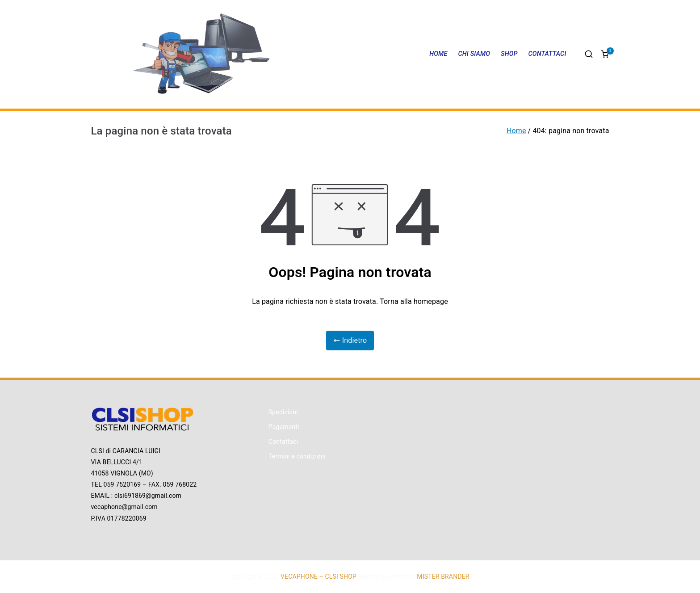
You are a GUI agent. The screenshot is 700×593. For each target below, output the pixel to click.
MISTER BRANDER (443, 576)
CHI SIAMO (474, 54)
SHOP (509, 54)
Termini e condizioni (297, 456)
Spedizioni (283, 412)
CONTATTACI (547, 54)
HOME (438, 54)
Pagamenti (284, 427)
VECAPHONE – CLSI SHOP (318, 576)
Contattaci (283, 442)
